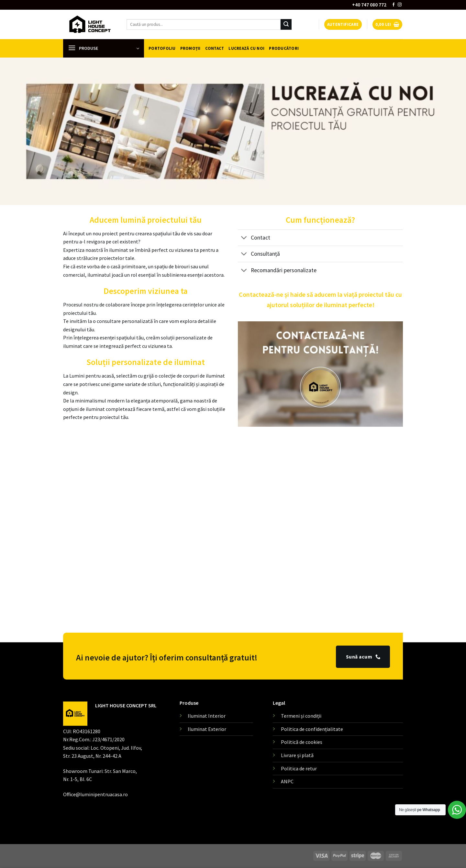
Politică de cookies (302, 742)
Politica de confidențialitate (312, 729)
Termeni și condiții (301, 716)
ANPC (287, 781)
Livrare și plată (297, 755)
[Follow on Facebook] (394, 5)
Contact (215, 48)
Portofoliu (162, 48)
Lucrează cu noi (246, 48)
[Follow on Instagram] (400, 5)
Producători (284, 48)
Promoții (190, 48)
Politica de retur (299, 768)
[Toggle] (244, 238)
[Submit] (286, 25)
